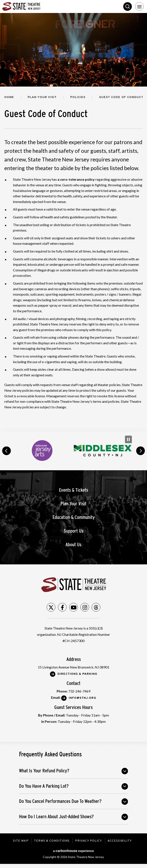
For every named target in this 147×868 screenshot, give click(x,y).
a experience (73, 851)
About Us (73, 545)
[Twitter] (51, 607)
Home (9, 97)
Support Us (74, 531)
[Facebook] (62, 607)
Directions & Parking (77, 674)
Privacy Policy (89, 841)
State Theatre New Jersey (35, 6)
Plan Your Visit (42, 97)
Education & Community (74, 517)
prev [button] (6, 451)
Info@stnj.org (82, 698)
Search (128, 6)
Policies (78, 97)
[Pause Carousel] (128, 439)
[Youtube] (73, 607)
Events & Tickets (74, 490)
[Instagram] (85, 607)
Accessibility (120, 841)
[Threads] (96, 607)
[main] (73, 222)
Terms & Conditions (52, 841)
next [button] (141, 451)
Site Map (21, 841)
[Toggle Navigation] (139, 6)
